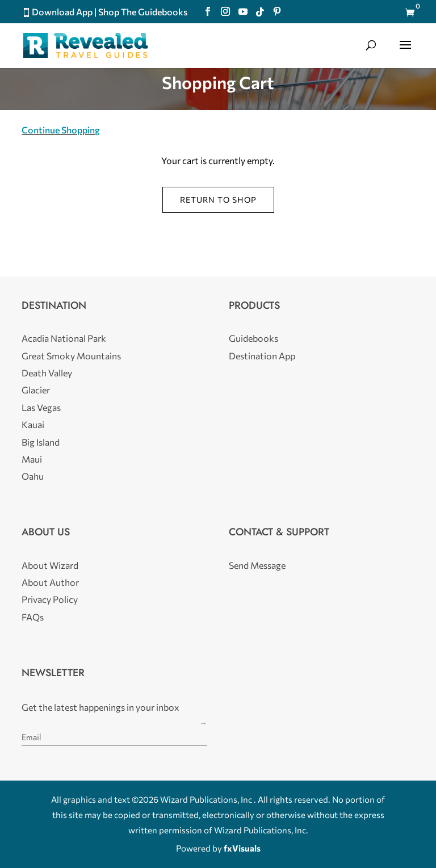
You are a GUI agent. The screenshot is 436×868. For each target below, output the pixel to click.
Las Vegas (41, 407)
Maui (32, 459)
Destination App (262, 356)
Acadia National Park (64, 338)
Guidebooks (253, 338)
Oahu (33, 476)
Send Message (257, 565)
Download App (62, 12)
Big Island (41, 442)
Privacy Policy (50, 599)
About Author (50, 582)
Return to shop (218, 200)
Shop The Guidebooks (143, 12)
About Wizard (50, 565)
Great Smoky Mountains (71, 356)
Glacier (36, 390)
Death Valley (47, 373)
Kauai (33, 424)
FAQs (33, 617)
